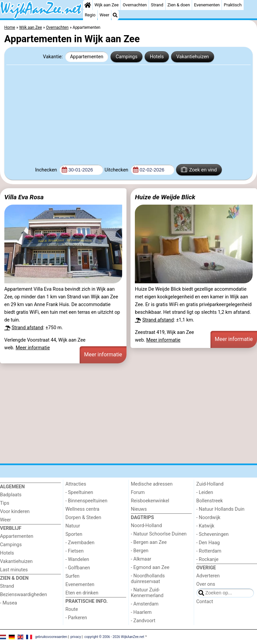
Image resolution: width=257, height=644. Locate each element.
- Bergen (140, 551)
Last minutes (14, 570)
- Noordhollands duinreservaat (148, 579)
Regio (90, 15)
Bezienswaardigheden (23, 595)
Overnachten (135, 5)
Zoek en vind (199, 169)
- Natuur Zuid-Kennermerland (147, 593)
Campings (127, 57)
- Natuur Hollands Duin (221, 509)
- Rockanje (207, 559)
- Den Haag (208, 543)
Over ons (206, 584)
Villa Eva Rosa (24, 197)
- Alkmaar (141, 559)
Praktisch (233, 5)
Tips (5, 503)
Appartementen (87, 57)
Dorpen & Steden (83, 518)
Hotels (157, 57)
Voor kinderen (15, 512)
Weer (105, 15)
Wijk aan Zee (106, 5)
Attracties (76, 484)
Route (72, 609)
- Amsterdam (145, 604)
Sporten (74, 534)
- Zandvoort (143, 621)
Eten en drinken (82, 593)
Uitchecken (117, 170)
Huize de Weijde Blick (165, 197)
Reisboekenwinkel (150, 501)
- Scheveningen (213, 534)
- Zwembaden (80, 543)
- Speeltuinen (79, 492)
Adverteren (208, 576)
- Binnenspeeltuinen (87, 501)
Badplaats (11, 495)
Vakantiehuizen (193, 57)
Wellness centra (82, 509)
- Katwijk (205, 526)
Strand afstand (27, 328)
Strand (157, 5)
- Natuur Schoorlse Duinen (159, 534)
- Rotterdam (209, 551)
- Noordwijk (208, 518)
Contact (205, 602)
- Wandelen (77, 559)
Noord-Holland (146, 526)
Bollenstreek (210, 501)
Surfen (73, 576)
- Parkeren (76, 618)
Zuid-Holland (210, 484)
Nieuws (139, 509)
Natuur (73, 526)
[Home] (88, 5)
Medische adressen (152, 484)
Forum (138, 492)
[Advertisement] (128, 114)
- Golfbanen (78, 568)
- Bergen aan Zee (149, 542)
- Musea (9, 603)
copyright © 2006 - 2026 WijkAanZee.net (114, 636)
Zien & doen (179, 5)
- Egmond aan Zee (150, 567)
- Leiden (205, 492)
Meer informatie (33, 348)
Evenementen (207, 5)
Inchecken (47, 170)
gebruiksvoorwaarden (51, 636)
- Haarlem (141, 612)
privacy (76, 636)
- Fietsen (75, 551)
